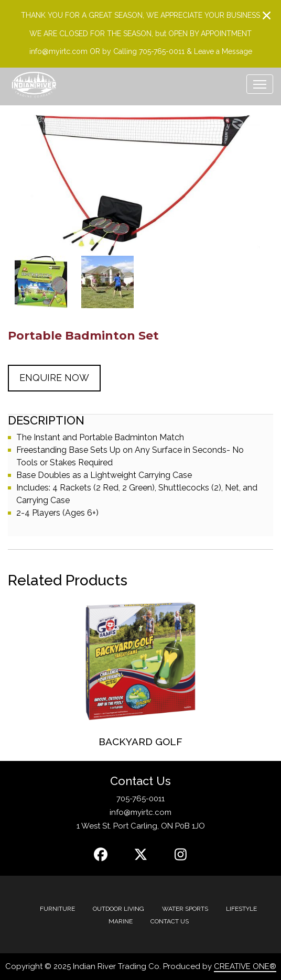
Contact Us (170, 921)
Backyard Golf (140, 742)
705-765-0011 (140, 799)
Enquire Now (54, 378)
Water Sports (185, 909)
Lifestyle (241, 909)
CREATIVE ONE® (245, 966)
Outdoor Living (118, 909)
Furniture (57, 909)
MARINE (121, 921)
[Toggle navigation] (260, 84)
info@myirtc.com (140, 812)
